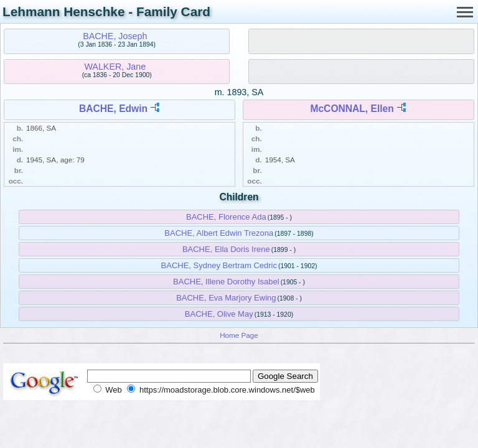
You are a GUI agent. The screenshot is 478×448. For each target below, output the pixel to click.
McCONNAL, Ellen (352, 109)
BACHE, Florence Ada (226, 217)
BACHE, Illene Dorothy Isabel (226, 282)
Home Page (239, 335)
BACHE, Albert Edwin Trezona (219, 233)
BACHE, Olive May (219, 314)
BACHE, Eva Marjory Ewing (226, 298)
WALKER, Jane (115, 67)
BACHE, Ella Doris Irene (226, 249)
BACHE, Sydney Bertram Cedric (219, 265)
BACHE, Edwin (113, 109)
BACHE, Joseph (115, 36)
